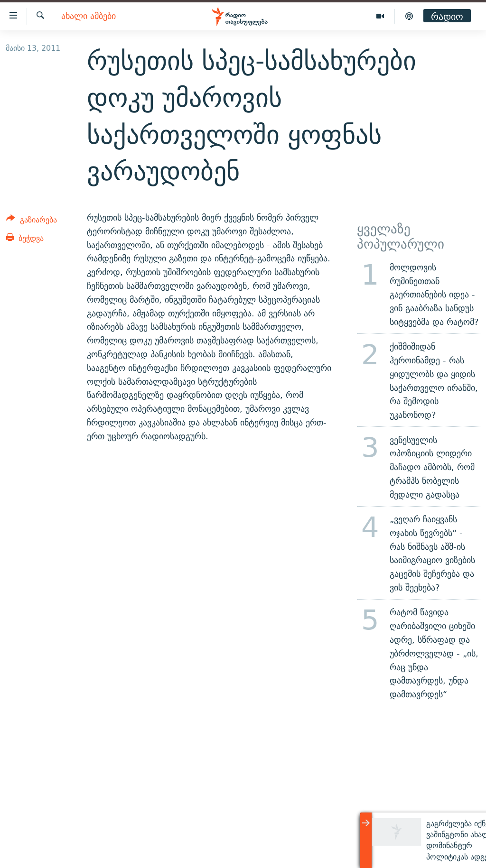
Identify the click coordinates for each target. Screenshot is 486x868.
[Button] (32, 221)
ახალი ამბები (89, 16)
